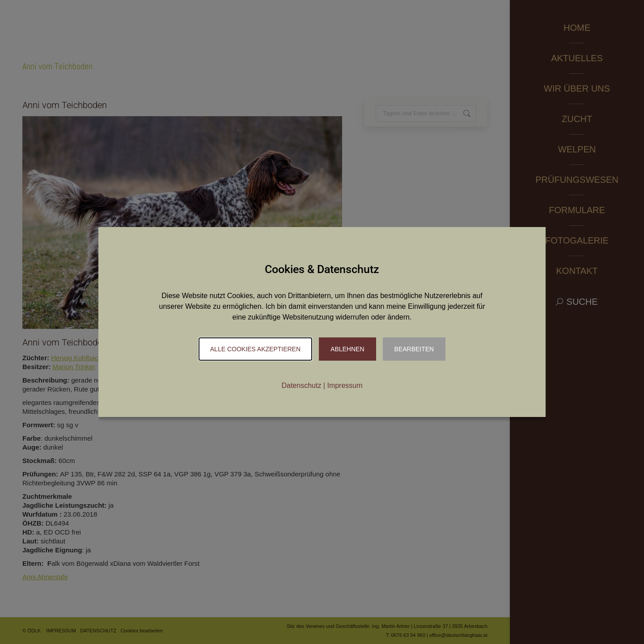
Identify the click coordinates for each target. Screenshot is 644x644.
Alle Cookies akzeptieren (255, 349)
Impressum (345, 385)
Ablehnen (347, 349)
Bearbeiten (414, 349)
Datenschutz (301, 385)
